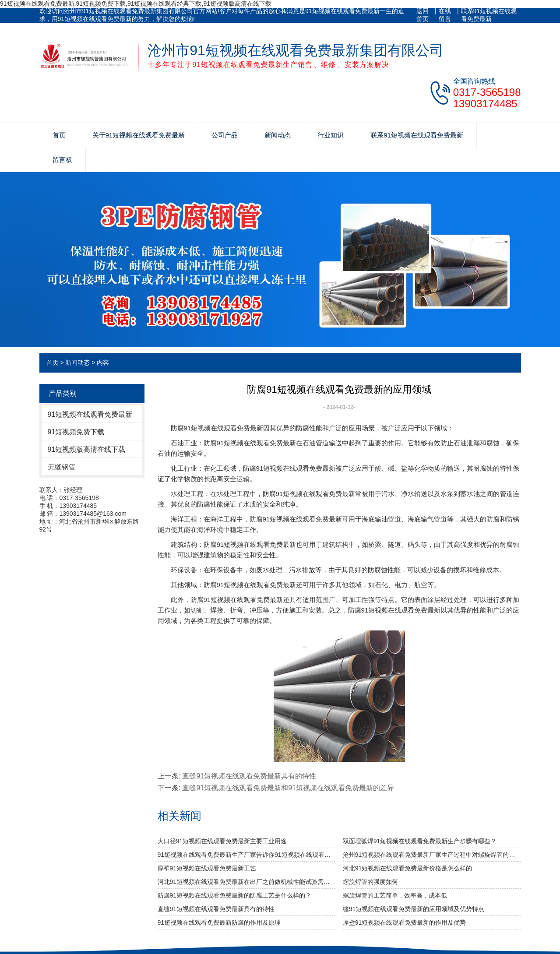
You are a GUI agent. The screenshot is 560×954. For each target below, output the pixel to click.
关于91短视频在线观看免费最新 (139, 135)
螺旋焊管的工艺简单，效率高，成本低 (395, 895)
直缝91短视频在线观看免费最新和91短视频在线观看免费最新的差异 (288, 788)
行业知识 (331, 135)
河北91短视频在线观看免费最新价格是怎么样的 (408, 868)
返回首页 (423, 15)
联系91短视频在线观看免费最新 (489, 15)
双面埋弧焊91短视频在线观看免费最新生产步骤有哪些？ (420, 841)
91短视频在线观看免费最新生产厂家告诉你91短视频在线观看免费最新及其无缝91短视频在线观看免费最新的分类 (247, 855)
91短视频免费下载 (76, 432)
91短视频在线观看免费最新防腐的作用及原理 (219, 922)
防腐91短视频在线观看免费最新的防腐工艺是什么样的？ (235, 895)
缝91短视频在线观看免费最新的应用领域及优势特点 (414, 909)
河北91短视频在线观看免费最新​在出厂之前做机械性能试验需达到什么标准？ (247, 882)
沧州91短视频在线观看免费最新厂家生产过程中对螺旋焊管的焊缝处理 (432, 855)
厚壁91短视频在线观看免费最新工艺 (207, 868)
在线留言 (445, 15)
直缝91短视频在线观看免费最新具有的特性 (249, 776)
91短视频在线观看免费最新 (90, 414)
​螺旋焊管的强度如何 (370, 882)
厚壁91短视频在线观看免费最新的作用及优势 (405, 922)
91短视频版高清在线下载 (87, 449)
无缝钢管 (62, 467)
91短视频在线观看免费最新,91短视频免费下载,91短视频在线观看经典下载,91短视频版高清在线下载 (136, 4)
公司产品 (225, 135)
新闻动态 (278, 135)
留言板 (62, 160)
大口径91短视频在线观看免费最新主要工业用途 (222, 841)
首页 (59, 135)
